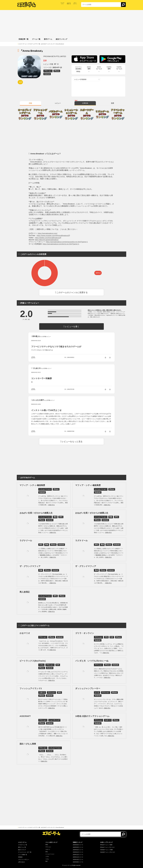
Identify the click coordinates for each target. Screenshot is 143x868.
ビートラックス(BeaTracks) (33, 661)
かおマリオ (25, 633)
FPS (47, 852)
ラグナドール (26, 541)
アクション (48, 847)
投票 (113, 103)
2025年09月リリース (78, 862)
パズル (47, 857)
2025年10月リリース (78, 860)
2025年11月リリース (78, 857)
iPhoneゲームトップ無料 (106, 845)
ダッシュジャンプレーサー (88, 688)
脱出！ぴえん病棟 (28, 744)
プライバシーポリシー (24, 860)
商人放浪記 (25, 592)
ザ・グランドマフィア (30, 566)
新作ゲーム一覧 (22, 847)
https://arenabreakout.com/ (48, 233)
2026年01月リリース (78, 852)
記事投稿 (85, 103)
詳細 (30, 103)
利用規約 (20, 857)
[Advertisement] (71, 23)
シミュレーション (50, 854)
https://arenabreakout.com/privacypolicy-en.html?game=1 (67, 242)
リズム (47, 859)
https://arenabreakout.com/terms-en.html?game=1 (61, 244)
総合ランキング (22, 850)
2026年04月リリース (78, 845)
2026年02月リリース (78, 850)
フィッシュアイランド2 (31, 688)
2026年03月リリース (78, 847)
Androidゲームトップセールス (108, 852)
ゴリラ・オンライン (85, 633)
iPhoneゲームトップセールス (107, 847)
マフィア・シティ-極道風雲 (32, 485)
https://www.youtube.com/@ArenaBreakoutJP (53, 236)
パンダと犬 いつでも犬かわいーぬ (92, 661)
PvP (47, 861)
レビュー (58, 103)
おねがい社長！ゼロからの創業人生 (36, 513)
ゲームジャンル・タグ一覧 (25, 852)
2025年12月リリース (78, 855)
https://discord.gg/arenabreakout (47, 240)
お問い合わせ (21, 862)
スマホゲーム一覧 (23, 845)
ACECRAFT (25, 716)
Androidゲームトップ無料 (106, 850)
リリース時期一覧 (23, 855)
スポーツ (48, 849)
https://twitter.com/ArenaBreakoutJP (48, 238)
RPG (47, 845)
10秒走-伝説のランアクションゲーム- (93, 716)
